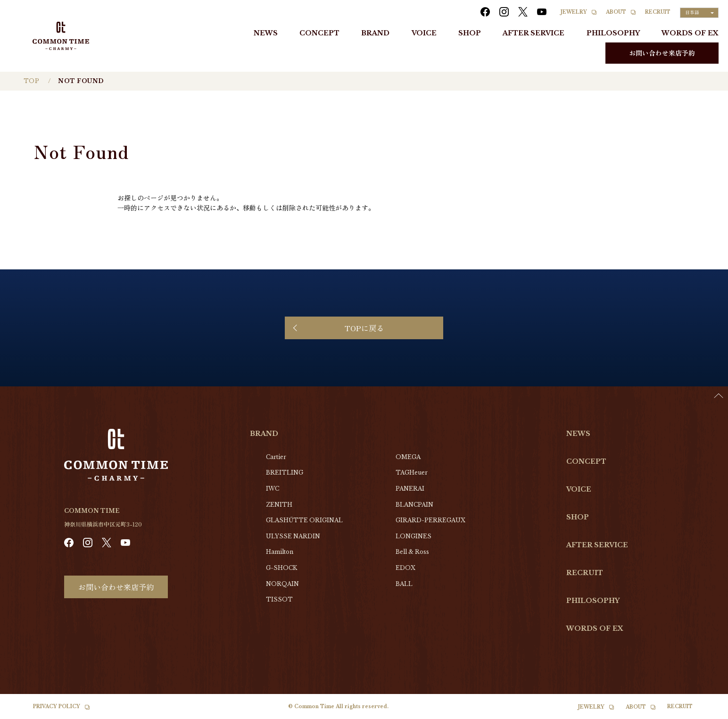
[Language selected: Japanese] (699, 13)
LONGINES (414, 536)
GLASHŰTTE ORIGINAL (304, 520)
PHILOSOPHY (613, 33)
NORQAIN (282, 584)
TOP (31, 81)
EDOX (405, 568)
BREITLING (285, 472)
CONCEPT (319, 33)
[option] (704, 712)
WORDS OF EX (690, 33)
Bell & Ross (412, 552)
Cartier (276, 457)
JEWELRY (574, 12)
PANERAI (410, 489)
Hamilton (280, 552)
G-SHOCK (281, 568)
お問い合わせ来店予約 (662, 53)
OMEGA (408, 457)
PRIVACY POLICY (57, 706)
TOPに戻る (364, 328)
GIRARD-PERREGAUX (430, 520)
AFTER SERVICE (534, 33)
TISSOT (279, 599)
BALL (404, 584)
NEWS (266, 33)
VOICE (424, 33)
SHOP (470, 33)
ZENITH (279, 505)
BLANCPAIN (414, 505)
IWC (273, 489)
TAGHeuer (412, 472)
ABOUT (616, 12)
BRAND (375, 33)
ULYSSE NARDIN (293, 536)
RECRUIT (658, 12)
